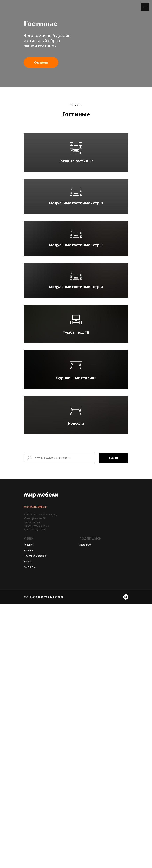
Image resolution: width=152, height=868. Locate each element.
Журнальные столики (76, 588)
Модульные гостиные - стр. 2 (76, 341)
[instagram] (126, 861)
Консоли (76, 669)
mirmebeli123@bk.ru (35, 771)
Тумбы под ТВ (76, 506)
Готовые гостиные (76, 179)
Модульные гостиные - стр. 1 (76, 259)
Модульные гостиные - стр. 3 (76, 422)
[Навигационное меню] (145, 7)
